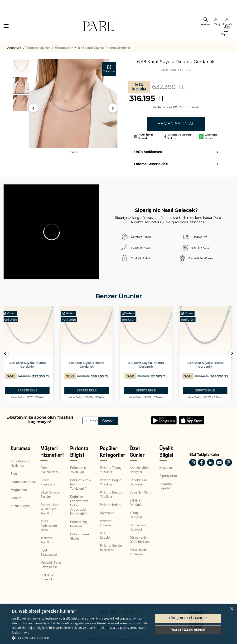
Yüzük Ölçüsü (20, 506)
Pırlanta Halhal (110, 504)
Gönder (108, 421)
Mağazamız (19, 489)
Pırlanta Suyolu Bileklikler (111, 547)
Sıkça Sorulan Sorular (50, 494)
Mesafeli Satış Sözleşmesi (51, 564)
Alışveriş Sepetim (166, 486)
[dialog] (118, 624)
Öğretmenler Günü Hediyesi (140, 539)
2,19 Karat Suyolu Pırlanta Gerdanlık (148, 365)
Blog (14, 473)
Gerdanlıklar (64, 47)
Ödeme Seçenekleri (151, 164)
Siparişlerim (168, 475)
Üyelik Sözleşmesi (49, 552)
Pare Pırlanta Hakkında (20, 463)
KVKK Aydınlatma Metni (49, 525)
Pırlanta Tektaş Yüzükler (111, 470)
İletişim (16, 498)
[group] (73, 104)
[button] (70, 152)
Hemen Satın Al (176, 124)
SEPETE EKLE (30, 390)
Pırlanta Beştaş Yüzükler (111, 494)
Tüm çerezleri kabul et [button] (188, 618)
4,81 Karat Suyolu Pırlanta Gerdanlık (89, 365)
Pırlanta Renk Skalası (80, 536)
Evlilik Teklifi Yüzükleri (138, 552)
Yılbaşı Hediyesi (136, 515)
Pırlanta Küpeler (106, 535)
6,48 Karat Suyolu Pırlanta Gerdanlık (104, 47)
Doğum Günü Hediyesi (139, 527)
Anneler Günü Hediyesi (140, 470)
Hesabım (166, 467)
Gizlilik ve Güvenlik (47, 577)
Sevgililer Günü (141, 492)
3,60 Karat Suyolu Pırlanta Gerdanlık (30, 365)
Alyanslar (107, 512)
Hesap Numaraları (48, 482)
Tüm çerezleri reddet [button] (188, 630)
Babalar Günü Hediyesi (140, 482)
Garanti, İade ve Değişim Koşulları (50, 509)
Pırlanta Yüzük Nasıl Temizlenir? (81, 484)
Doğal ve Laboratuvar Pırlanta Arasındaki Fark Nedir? (79, 505)
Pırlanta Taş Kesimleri (79, 524)
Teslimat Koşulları (47, 540)
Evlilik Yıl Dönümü (136, 502)
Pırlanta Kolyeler (38, 47)
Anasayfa (14, 47)
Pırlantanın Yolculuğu (78, 470)
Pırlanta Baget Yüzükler (110, 482)
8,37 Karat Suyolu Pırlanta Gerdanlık (207, 365)
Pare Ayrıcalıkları (49, 470)
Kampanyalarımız (22, 481)
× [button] (232, 609)
